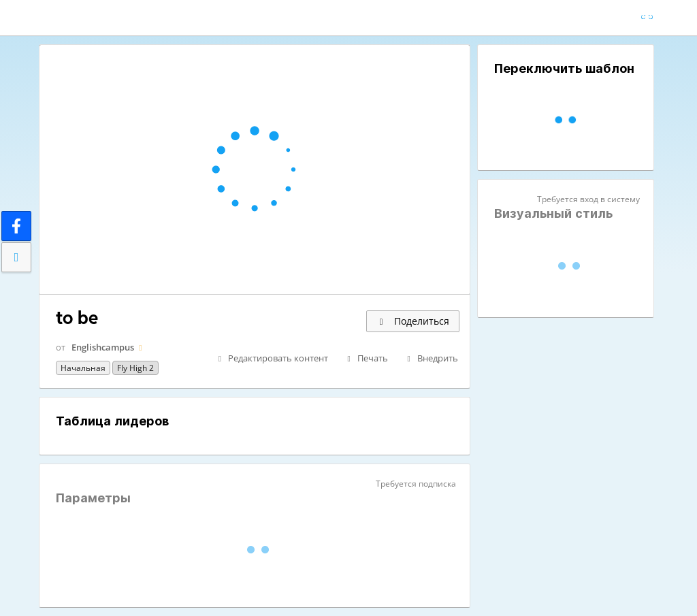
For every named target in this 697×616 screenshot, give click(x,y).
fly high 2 (135, 368)
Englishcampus (103, 347)
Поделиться (413, 321)
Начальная (83, 368)
